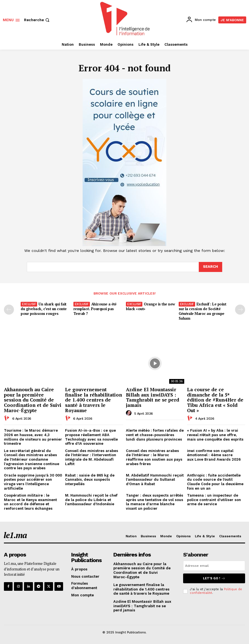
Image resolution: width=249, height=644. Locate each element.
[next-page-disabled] (240, 310)
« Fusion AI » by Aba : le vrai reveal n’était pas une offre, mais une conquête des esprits (215, 435)
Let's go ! (214, 578)
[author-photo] (8, 418)
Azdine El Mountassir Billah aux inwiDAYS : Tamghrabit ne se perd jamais (153, 397)
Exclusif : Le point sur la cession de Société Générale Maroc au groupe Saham (203, 311)
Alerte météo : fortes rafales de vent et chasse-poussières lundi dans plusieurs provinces (155, 435)
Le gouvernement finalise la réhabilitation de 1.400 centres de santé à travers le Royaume (94, 400)
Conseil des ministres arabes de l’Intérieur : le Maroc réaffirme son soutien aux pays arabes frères (154, 457)
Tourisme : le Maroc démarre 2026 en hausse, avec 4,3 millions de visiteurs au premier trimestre (33, 437)
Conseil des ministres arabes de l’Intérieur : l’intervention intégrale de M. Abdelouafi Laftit (92, 457)
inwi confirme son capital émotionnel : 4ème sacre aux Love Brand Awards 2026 (214, 455)
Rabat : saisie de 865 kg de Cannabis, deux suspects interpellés (90, 480)
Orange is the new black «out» (150, 306)
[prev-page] (9, 310)
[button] (37, 20)
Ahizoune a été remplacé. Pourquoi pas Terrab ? (95, 309)
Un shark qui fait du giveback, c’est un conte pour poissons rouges (44, 309)
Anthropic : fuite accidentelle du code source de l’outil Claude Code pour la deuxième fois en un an (215, 482)
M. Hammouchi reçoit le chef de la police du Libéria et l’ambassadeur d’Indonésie (91, 500)
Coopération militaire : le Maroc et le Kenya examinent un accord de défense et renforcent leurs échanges (30, 502)
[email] (214, 566)
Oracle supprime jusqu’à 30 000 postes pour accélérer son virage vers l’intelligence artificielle (33, 482)
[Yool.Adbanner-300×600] (124, 245)
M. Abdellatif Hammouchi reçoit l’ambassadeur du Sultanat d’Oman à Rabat (155, 480)
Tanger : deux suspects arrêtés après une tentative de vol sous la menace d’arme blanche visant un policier (155, 502)
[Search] (210, 267)
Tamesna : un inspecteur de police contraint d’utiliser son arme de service (214, 500)
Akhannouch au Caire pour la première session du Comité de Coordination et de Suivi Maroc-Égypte (33, 400)
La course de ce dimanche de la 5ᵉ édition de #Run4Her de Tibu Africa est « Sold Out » (215, 400)
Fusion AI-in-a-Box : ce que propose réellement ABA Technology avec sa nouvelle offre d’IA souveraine (91, 437)
